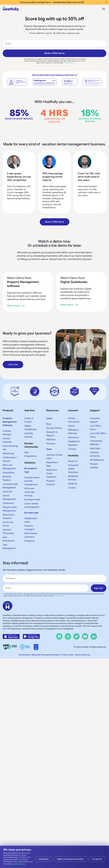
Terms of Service (83, 655)
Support (95, 410)
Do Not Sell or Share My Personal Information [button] (40, 655)
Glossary (51, 444)
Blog (49, 424)
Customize (44, 859)
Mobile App (8, 454)
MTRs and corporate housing (29, 492)
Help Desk (95, 448)
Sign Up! (99, 588)
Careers (72, 488)
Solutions (30, 463)
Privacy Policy (69, 63)
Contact (72, 449)
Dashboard (8, 503)
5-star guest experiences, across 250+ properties (19, 177)
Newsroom (74, 437)
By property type (31, 470)
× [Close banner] (106, 2)
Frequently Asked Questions (73, 469)
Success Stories (54, 428)
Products (8, 410)
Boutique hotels (32, 500)
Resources (52, 410)
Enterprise (30, 541)
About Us (73, 461)
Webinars (51, 440)
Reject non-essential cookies (70, 859)
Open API (7, 492)
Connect (73, 410)
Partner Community (31, 445)
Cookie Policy (19, 864)
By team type (31, 513)
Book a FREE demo (55, 53)
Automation (9, 473)
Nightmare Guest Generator (52, 473)
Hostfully (73, 456)
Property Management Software (10, 422)
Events (71, 426)
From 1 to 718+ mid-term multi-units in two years (89, 177)
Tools (49, 449)
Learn (49, 418)
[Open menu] (104, 9)
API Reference (97, 460)
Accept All (97, 859)
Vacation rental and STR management (32, 481)
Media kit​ (73, 484)
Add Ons (30, 410)
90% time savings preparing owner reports (53, 177)
